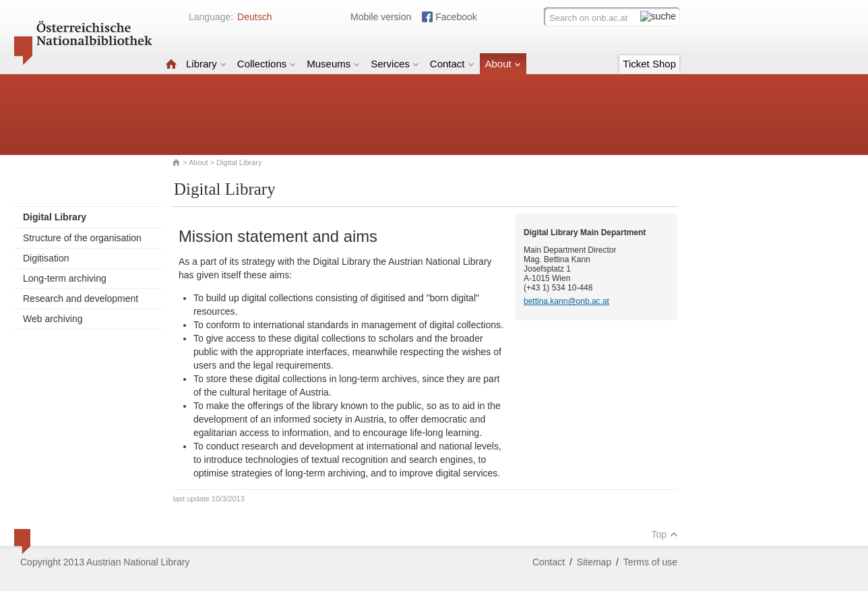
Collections (267, 64)
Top (664, 534)
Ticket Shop (649, 64)
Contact (452, 64)
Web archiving (53, 319)
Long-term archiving (65, 278)
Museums (333, 64)
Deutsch (254, 17)
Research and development (81, 299)
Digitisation (46, 258)
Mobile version (381, 17)
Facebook (456, 17)
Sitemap (594, 562)
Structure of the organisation (82, 238)
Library (206, 64)
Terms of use (650, 562)
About (503, 64)
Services (395, 64)
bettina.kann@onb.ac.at (566, 301)
